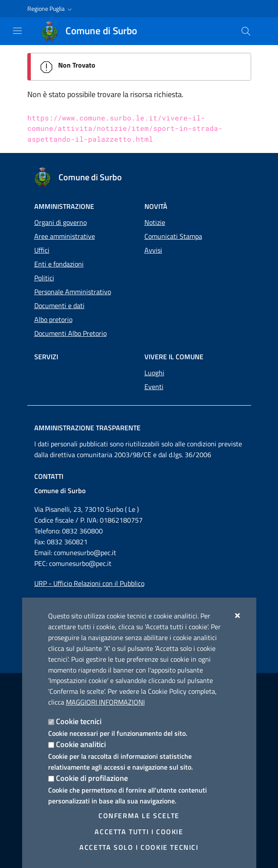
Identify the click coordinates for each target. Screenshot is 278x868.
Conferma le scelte (139, 816)
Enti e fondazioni (59, 264)
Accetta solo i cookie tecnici (139, 847)
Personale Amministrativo (73, 292)
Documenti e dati (59, 306)
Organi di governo (61, 222)
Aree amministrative (65, 236)
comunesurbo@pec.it (85, 553)
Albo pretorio (53, 319)
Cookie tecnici (79, 721)
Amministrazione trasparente (87, 428)
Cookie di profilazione (92, 778)
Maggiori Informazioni (105, 702)
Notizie (155, 222)
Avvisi (153, 250)
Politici (44, 278)
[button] (51, 9)
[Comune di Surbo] (94, 31)
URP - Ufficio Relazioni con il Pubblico (89, 583)
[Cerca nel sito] (246, 31)
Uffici (42, 250)
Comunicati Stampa (173, 236)
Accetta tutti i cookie (139, 832)
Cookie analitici (81, 744)
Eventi (154, 387)
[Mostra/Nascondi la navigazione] (17, 31)
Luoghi (154, 373)
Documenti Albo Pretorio (70, 333)
